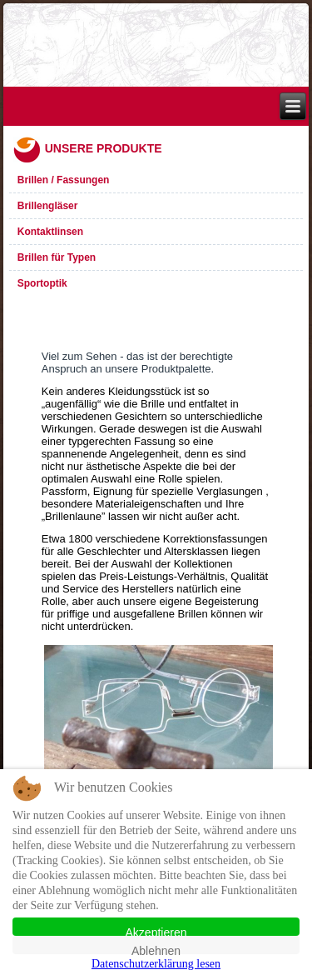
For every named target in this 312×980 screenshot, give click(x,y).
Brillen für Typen (57, 257)
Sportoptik (42, 283)
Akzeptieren (156, 931)
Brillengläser (48, 206)
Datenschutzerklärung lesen (156, 964)
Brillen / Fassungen (64, 180)
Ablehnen (156, 949)
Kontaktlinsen (50, 232)
